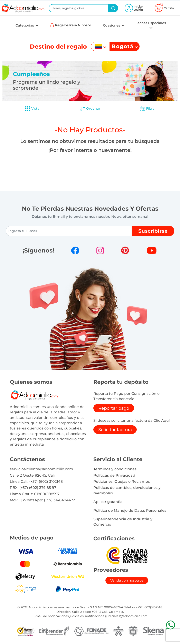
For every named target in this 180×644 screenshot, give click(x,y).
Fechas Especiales (151, 23)
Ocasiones (112, 25)
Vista (32, 109)
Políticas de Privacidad (114, 475)
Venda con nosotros (127, 580)
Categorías (25, 25)
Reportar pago (114, 408)
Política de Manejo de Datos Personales (130, 510)
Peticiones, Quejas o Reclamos (122, 481)
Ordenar (90, 109)
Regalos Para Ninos (71, 25)
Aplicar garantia (108, 502)
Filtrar (148, 109)
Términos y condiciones (115, 469)
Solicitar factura (115, 430)
